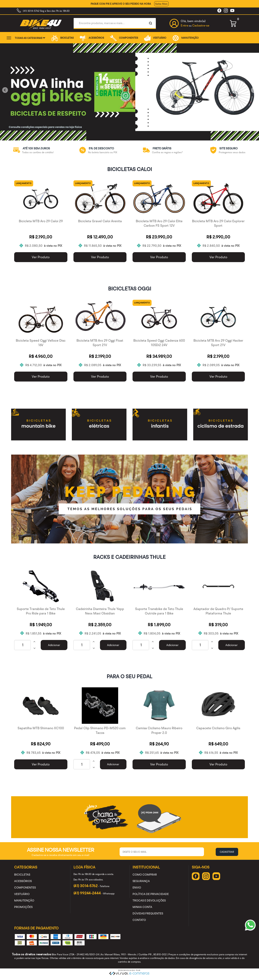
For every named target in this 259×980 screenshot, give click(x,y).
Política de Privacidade (151, 894)
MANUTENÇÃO (186, 38)
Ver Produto (41, 257)
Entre (184, 25)
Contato (139, 920)
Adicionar (54, 645)
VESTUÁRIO (155, 38)
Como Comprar (145, 875)
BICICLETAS (63, 38)
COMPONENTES (124, 38)
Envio (137, 888)
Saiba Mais (161, 4)
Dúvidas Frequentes (148, 913)
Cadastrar (227, 852)
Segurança (141, 881)
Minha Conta (142, 907)
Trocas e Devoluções (149, 900)
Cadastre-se (201, 25)
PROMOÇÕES (23, 907)
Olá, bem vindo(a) (193, 21)
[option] (32, 150)
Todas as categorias (30, 38)
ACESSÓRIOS (92, 38)
